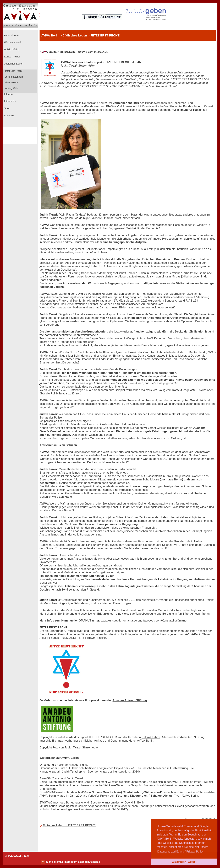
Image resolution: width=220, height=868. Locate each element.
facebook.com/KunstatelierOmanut (165, 621)
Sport (7, 108)
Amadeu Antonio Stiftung (130, 700)
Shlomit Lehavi (151, 737)
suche (49, 862)
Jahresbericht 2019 (126, 103)
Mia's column (12, 82)
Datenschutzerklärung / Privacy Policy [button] (180, 852)
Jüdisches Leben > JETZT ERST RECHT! (69, 825)
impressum (70, 862)
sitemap (58, 862)
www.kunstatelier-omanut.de (119, 621)
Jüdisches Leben (13, 64)
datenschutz (85, 862)
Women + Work (13, 42)
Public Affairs (11, 50)
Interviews (10, 101)
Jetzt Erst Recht (13, 71)
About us (9, 115)
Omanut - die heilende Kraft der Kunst (64, 765)
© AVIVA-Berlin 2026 (17, 856)
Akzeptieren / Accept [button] (184, 862)
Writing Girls (11, 88)
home (97, 862)
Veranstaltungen (13, 77)
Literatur (8, 94)
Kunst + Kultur (12, 57)
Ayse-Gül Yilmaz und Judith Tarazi (61, 778)
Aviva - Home (11, 35)
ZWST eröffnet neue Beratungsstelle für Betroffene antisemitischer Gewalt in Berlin (92, 803)
